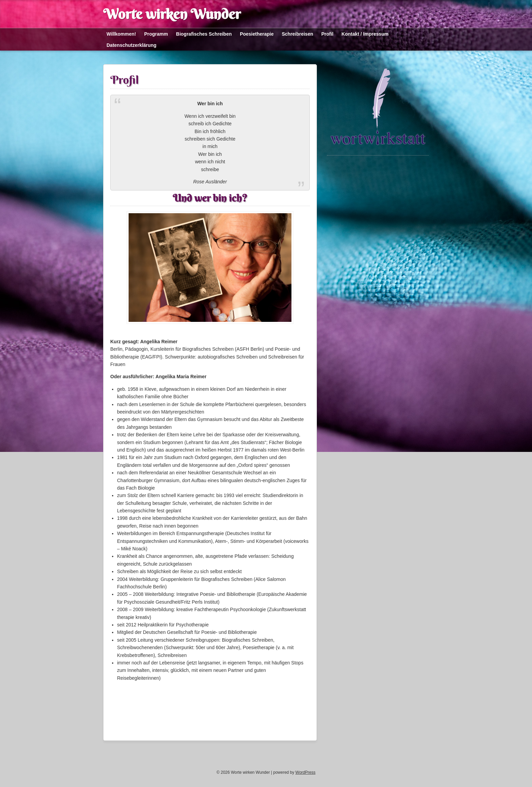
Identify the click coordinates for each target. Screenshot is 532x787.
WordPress (306, 772)
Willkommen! (121, 34)
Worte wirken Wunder (172, 14)
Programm (156, 34)
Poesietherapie (257, 34)
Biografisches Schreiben (204, 34)
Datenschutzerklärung (131, 45)
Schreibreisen (297, 34)
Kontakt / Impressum (365, 34)
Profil (327, 34)
